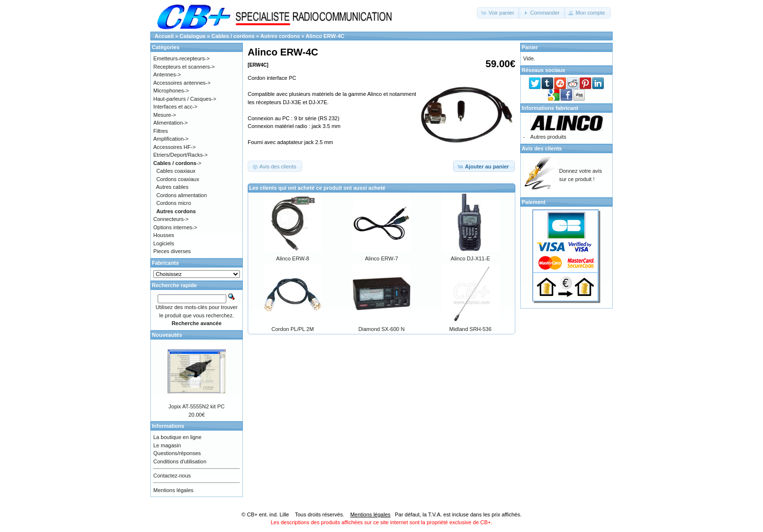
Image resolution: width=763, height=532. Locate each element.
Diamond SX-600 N (382, 329)
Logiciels (164, 243)
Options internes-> (175, 227)
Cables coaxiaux (176, 171)
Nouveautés (167, 335)
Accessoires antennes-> (182, 83)
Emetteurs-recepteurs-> (182, 58)
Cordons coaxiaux (178, 179)
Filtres (161, 131)
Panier (530, 47)
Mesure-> (165, 115)
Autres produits (548, 137)
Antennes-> (167, 74)
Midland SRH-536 (470, 329)
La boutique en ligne (177, 437)
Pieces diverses (172, 251)
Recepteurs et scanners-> (184, 67)
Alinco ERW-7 (381, 258)
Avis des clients (542, 148)
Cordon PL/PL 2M (293, 329)
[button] (499, 13)
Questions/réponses (177, 453)
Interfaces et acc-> (175, 107)
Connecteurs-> (171, 219)
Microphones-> (171, 91)
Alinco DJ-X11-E (470, 258)
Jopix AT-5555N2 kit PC (196, 406)
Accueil (164, 36)
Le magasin (167, 445)
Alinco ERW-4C (325, 36)
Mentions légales (173, 490)
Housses (164, 235)
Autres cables (173, 187)
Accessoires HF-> (174, 147)
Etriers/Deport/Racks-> (181, 155)
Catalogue (192, 36)
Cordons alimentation (182, 195)
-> (177, 163)
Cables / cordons (233, 36)
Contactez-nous (172, 476)
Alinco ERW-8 (292, 258)
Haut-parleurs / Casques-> (185, 99)
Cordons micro (174, 203)
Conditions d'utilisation (180, 461)
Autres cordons (280, 36)
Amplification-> (171, 139)
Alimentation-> (171, 123)
